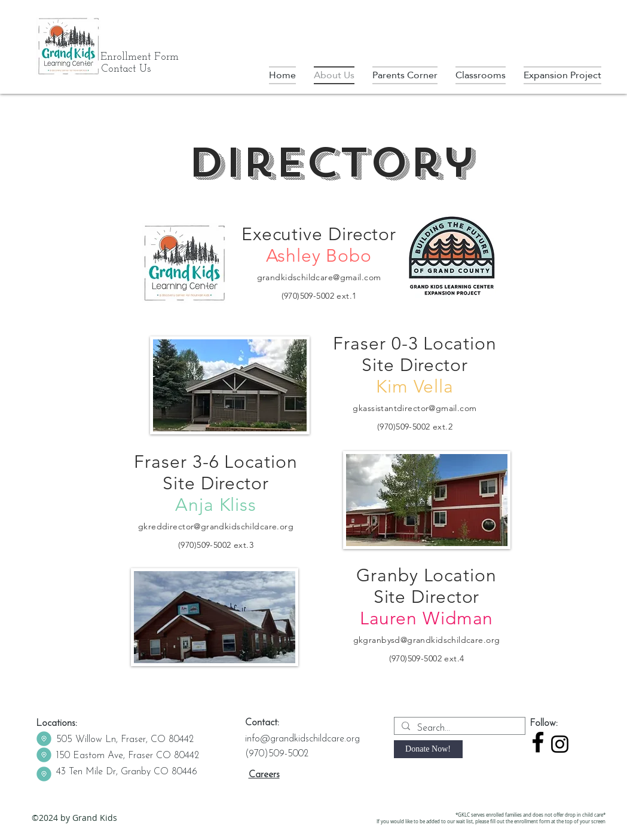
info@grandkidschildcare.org (302, 739)
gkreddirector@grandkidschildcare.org (216, 526)
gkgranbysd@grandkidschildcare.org (427, 640)
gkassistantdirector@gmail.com (415, 408)
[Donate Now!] (428, 749)
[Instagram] (560, 744)
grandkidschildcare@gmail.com (319, 277)
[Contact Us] (126, 69)
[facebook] (538, 742)
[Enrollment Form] (140, 57)
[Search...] (458, 728)
